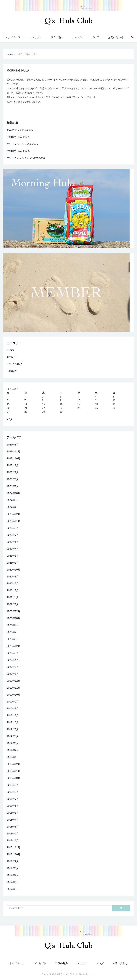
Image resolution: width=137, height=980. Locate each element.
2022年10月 (13, 570)
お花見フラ (13, 130)
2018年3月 (13, 827)
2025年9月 (13, 465)
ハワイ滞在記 (14, 364)
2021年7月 (13, 632)
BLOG (10, 350)
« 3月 (10, 419)
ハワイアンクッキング (19, 158)
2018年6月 (13, 806)
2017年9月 (13, 861)
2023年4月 (13, 549)
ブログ (95, 37)
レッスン (77, 37)
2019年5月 (13, 729)
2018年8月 (13, 792)
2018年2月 (13, 834)
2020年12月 (13, 646)
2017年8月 (13, 868)
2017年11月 (13, 847)
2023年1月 (13, 563)
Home (10, 54)
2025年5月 (13, 479)
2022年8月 (13, 577)
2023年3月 (13, 556)
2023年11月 (13, 521)
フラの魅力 (57, 37)
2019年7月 (13, 716)
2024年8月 (13, 500)
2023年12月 (13, 514)
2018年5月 (13, 813)
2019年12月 (13, 681)
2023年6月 (13, 542)
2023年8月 (13, 528)
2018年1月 (13, 841)
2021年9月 (13, 625)
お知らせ (12, 357)
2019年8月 (13, 709)
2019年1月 (13, 757)
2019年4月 (13, 736)
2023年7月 (13, 535)
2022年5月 (13, 590)
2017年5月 (13, 889)
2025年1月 (13, 486)
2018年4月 (13, 820)
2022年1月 (13, 604)
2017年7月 (13, 875)
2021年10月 (13, 618)
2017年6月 (13, 882)
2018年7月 (13, 799)
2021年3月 (13, 639)
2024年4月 (13, 507)
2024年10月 (13, 493)
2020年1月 (13, 674)
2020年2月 (13, 667)
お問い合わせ (116, 37)
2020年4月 (13, 660)
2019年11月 (13, 688)
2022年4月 (13, 597)
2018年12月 (13, 764)
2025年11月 (13, 452)
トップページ (13, 37)
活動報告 (12, 137)
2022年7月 (13, 584)
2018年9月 (13, 785)
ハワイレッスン (16, 144)
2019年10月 (13, 695)
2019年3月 (13, 743)
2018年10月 (13, 778)
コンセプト (35, 37)
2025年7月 (13, 472)
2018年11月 (13, 771)
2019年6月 (13, 722)
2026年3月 (13, 445)
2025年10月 (13, 459)
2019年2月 (13, 750)
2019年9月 (13, 702)
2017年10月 (13, 854)
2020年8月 (13, 653)
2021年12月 (13, 611)
